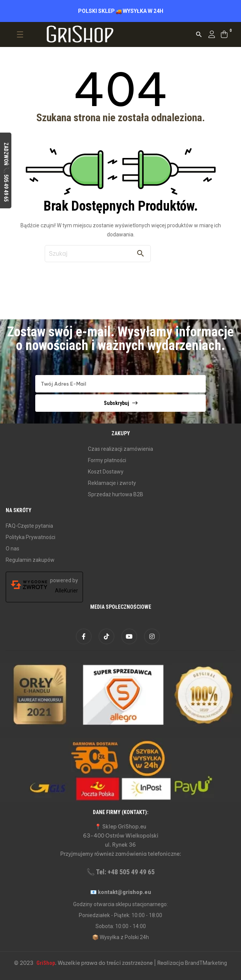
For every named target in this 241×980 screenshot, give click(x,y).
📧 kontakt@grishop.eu (121, 892)
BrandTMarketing (206, 963)
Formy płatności (107, 460)
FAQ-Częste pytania (29, 526)
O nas (13, 549)
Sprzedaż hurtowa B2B (116, 494)
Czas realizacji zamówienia (121, 449)
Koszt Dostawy (106, 472)
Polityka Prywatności (31, 537)
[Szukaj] (98, 254)
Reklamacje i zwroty (112, 483)
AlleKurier (67, 591)
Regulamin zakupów (30, 560)
